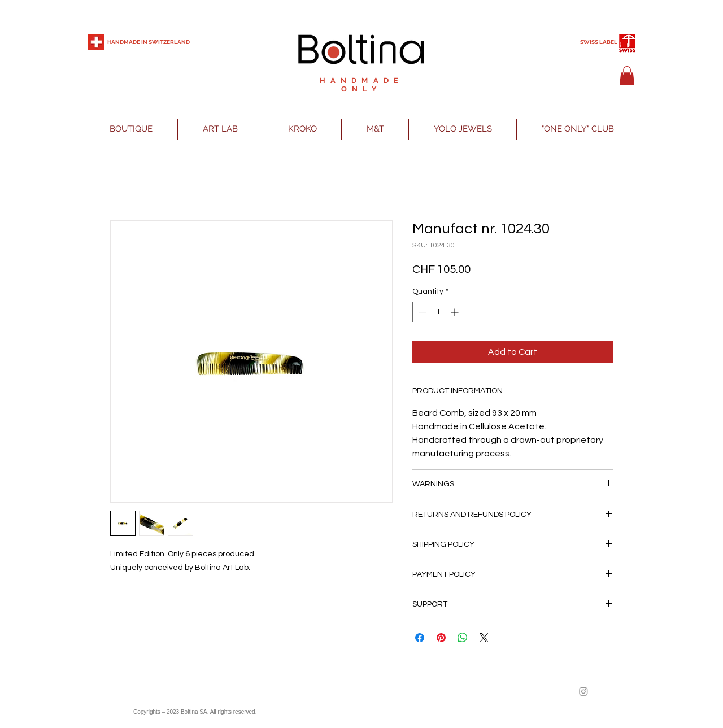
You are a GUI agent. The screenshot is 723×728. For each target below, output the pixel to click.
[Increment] (456, 312)
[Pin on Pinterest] (441, 638)
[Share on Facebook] (420, 638)
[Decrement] (421, 312)
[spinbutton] (438, 312)
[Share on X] (484, 638)
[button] (627, 75)
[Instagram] (583, 691)
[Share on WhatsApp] (463, 638)
